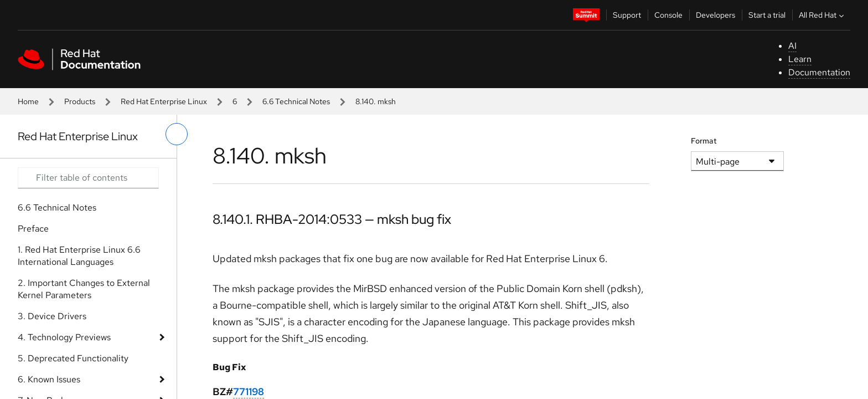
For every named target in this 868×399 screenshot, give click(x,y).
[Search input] (88, 178)
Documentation (819, 72)
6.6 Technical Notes (296, 101)
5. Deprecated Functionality (73, 358)
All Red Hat (823, 15)
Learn (800, 59)
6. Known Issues (49, 379)
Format (704, 141)
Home (28, 101)
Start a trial (767, 15)
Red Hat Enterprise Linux (164, 101)
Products (80, 101)
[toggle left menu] (177, 134)
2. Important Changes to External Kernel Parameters (84, 289)
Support (627, 15)
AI (792, 46)
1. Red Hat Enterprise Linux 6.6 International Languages (79, 256)
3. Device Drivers (52, 316)
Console (668, 15)
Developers (715, 15)
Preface (33, 229)
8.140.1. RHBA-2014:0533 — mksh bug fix (332, 219)
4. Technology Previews (64, 337)
